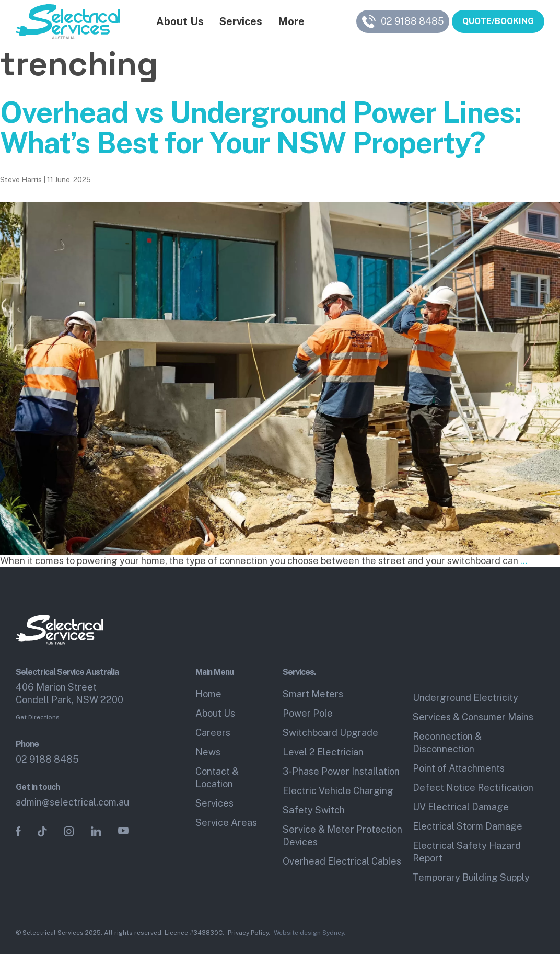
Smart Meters (313, 694)
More (287, 23)
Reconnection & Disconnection (447, 743)
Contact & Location (217, 778)
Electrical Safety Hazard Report (467, 852)
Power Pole (308, 713)
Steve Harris (21, 180)
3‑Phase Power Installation (341, 771)
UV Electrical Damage (461, 807)
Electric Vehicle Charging (338, 791)
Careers (213, 733)
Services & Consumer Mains (473, 717)
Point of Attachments (459, 768)
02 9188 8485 (47, 759)
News (208, 752)
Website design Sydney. (310, 933)
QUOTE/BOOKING (498, 23)
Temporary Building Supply (471, 877)
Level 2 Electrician (323, 752)
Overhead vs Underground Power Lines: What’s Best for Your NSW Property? (261, 128)
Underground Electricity (465, 698)
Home (208, 694)
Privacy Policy (248, 933)
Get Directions (38, 717)
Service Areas (226, 823)
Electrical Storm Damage (468, 826)
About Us (175, 23)
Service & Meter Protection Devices (342, 836)
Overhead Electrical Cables (342, 861)
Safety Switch (314, 810)
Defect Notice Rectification (473, 788)
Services (236, 23)
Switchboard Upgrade (330, 733)
